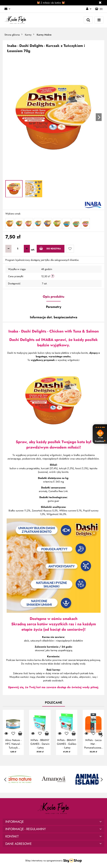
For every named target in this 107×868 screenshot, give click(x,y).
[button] (99, 9)
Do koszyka (50, 249)
